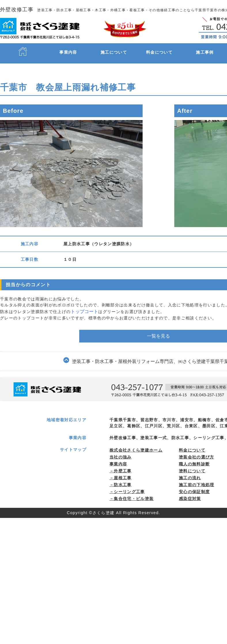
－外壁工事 (121, 466)
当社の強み (121, 452)
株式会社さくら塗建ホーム (136, 445)
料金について (159, 52)
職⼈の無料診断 (194, 459)
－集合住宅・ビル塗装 (132, 494)
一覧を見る (159, 326)
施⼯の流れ (190, 473)
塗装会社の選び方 (197, 452)
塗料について (192, 466)
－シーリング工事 (127, 487)
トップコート (84, 311)
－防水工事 (121, 480)
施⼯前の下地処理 (197, 480)
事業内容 (68, 52)
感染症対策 (190, 494)
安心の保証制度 (194, 487)
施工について (114, 52)
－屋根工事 (121, 473)
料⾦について (192, 445)
